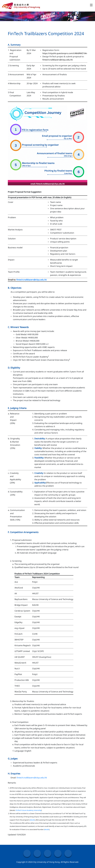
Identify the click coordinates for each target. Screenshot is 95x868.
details (32, 820)
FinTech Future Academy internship (28, 810)
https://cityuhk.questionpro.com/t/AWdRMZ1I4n (65, 53)
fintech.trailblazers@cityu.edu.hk (58, 60)
